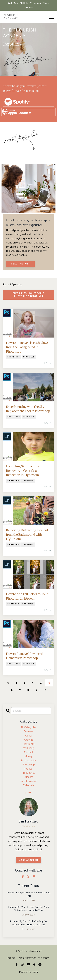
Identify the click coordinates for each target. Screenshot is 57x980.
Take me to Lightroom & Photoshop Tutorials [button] (29, 295)
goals (28, 736)
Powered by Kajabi (28, 972)
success (29, 777)
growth (28, 740)
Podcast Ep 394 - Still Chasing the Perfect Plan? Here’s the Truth (29, 923)
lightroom (13, 481)
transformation (29, 781)
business (28, 731)
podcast (29, 769)
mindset (28, 752)
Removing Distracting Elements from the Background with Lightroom (28, 534)
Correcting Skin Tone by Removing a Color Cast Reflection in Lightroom (23, 470)
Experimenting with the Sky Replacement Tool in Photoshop (28, 409)
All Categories (28, 727)
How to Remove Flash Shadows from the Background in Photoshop (27, 347)
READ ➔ (47, 363)
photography (28, 760)
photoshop (14, 357)
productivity (28, 773)
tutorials (29, 357)
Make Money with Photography (34, 958)
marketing (28, 748)
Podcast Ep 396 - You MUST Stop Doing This (28, 894)
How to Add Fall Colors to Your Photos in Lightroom (27, 596)
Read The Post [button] (20, 264)
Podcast (11, 958)
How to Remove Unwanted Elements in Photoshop (24, 656)
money (28, 756)
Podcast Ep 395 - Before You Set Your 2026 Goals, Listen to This (29, 909)
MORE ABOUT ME (28, 860)
